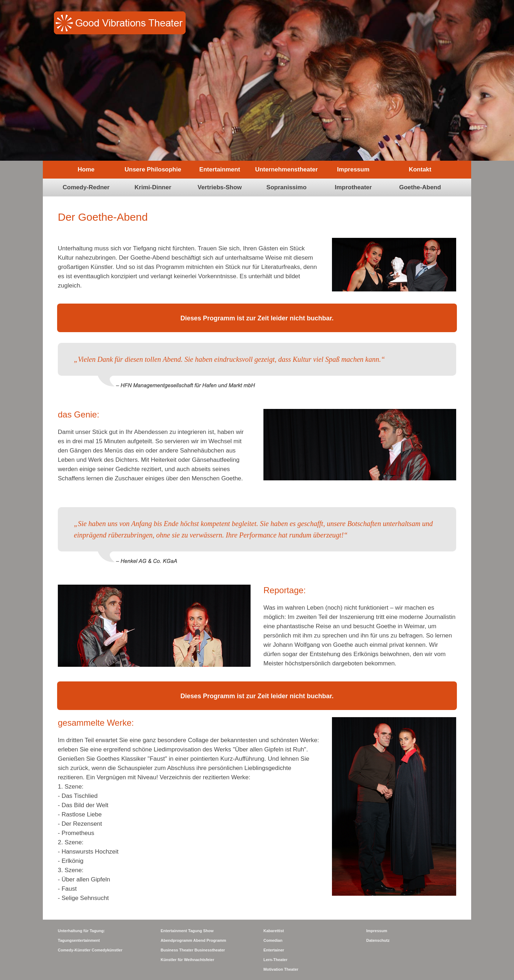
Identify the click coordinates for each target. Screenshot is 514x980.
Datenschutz (378, 940)
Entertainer (274, 950)
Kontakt (420, 169)
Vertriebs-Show (220, 187)
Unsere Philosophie (153, 169)
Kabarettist (274, 931)
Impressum (353, 169)
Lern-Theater (275, 960)
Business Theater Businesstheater (193, 950)
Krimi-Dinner (153, 187)
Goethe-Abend (420, 187)
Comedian (273, 940)
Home (86, 169)
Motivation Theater (281, 969)
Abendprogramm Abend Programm (193, 940)
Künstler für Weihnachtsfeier (187, 960)
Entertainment (220, 169)
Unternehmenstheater (287, 169)
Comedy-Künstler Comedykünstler (90, 950)
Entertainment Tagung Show (187, 931)
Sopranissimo (286, 187)
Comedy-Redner (86, 187)
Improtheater (353, 187)
